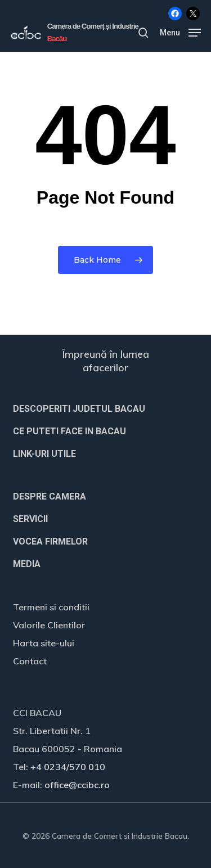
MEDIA (27, 564)
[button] (180, 32)
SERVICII (30, 519)
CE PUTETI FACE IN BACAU (69, 431)
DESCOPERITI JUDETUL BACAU (79, 409)
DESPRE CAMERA (50, 496)
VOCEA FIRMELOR (50, 541)
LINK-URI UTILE (44, 454)
